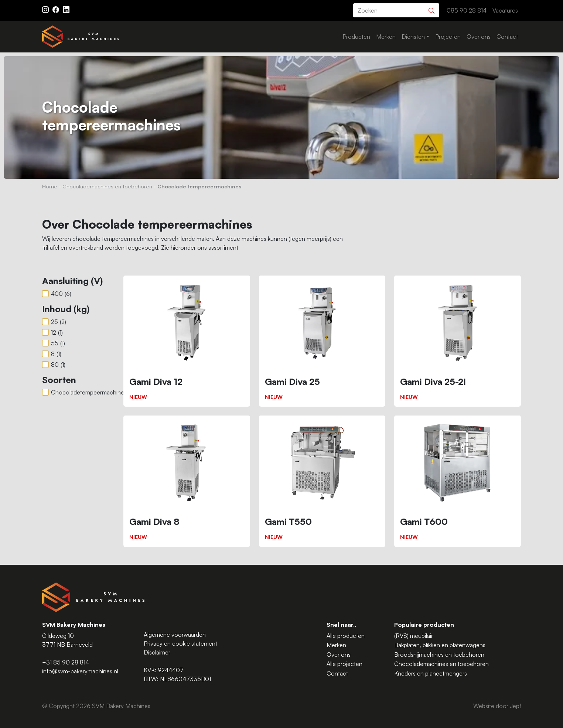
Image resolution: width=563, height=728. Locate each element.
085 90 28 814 (467, 10)
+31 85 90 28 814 (66, 662)
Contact (507, 37)
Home (50, 186)
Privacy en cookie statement (180, 643)
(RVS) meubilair (414, 636)
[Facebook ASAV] (57, 9)
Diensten (413, 37)
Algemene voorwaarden (175, 635)
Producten (356, 37)
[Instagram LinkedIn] (66, 9)
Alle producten (346, 636)
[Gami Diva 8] (187, 481)
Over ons (479, 37)
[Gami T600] (458, 481)
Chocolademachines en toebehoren (107, 186)
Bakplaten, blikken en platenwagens (440, 645)
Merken (386, 37)
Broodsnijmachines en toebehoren (439, 654)
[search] (396, 10)
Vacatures (505, 10)
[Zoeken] (431, 10)
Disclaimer (157, 652)
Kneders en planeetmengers (431, 673)
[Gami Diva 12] (187, 341)
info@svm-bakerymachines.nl (80, 671)
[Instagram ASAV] (46, 9)
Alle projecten (344, 664)
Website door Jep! (497, 706)
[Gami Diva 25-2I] (458, 341)
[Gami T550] (322, 481)
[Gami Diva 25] (322, 341)
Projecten (448, 37)
